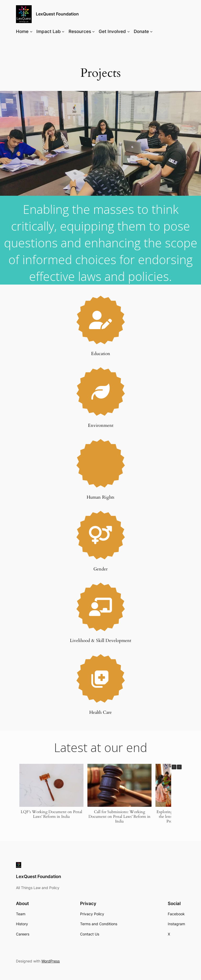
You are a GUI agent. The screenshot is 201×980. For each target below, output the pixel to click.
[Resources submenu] (93, 31)
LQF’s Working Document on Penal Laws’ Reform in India (51, 814)
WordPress (51, 961)
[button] (179, 767)
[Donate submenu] (151, 31)
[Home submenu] (31, 31)
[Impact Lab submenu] (63, 31)
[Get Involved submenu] (129, 31)
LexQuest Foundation (57, 14)
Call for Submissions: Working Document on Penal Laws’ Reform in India (119, 816)
